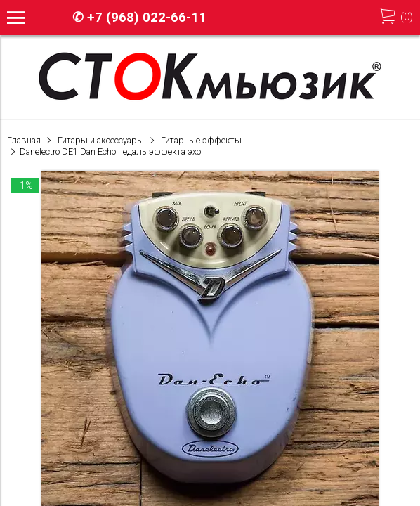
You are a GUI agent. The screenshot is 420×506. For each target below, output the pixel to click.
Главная (24, 140)
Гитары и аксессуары (101, 140)
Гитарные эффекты (201, 140)
